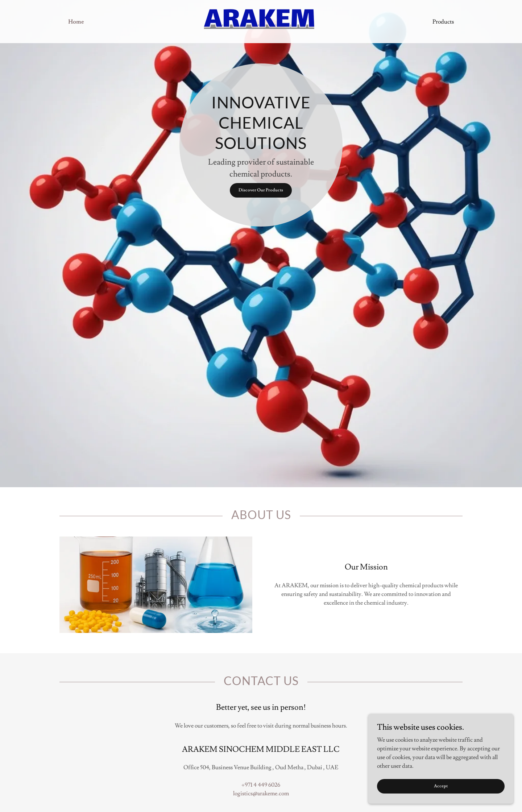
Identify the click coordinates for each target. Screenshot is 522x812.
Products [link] (443, 22)
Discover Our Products (261, 190)
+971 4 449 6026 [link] (261, 785)
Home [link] (76, 22)
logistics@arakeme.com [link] (261, 794)
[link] (261, 20)
